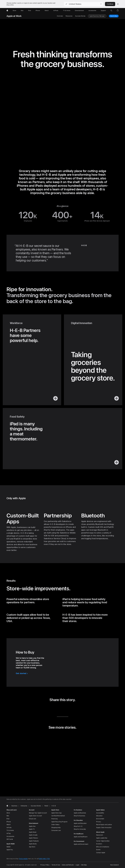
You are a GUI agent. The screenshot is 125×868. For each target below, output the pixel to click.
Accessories (10, 836)
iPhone (9, 822)
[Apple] (7, 11)
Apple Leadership (102, 838)
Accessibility (100, 813)
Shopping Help (56, 828)
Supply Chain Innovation (104, 828)
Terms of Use (56, 865)
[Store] (14, 11)
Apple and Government (81, 844)
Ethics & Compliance (103, 847)
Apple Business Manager (97, 16)
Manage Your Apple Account (38, 813)
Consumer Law (56, 830)
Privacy (99, 822)
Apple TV (32, 829)
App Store (32, 847)
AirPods (9, 828)
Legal (77, 865)
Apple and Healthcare (81, 837)
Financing (54, 819)
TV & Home (10, 830)
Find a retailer (23, 859)
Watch (9, 825)
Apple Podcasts (34, 841)
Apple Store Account (35, 816)
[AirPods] (56, 11)
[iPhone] (38, 11)
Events (98, 850)
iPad (8, 819)
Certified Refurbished (58, 816)
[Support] (103, 11)
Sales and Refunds (68, 865)
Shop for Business (79, 816)
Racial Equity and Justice (104, 825)
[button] (84, 4)
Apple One (32, 826)
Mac (8, 816)
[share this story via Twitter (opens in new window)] (59, 708)
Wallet (8, 847)
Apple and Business (80, 813)
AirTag (9, 833)
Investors (99, 844)
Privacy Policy (45, 865)
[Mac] (22, 11)
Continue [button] (110, 4)
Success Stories (80, 16)
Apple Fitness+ (34, 838)
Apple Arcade (33, 835)
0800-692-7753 (44, 859)
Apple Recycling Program (59, 822)
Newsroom (100, 835)
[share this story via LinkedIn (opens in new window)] (52, 708)
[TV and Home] (67, 11)
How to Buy (114, 16)
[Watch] (47, 11)
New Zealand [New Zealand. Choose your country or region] (114, 865)
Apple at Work (14, 16)
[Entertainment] (79, 11)
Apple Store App (56, 813)
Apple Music (33, 832)
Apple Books (33, 844)
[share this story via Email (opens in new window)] (66, 708)
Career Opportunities (103, 841)
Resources (69, 16)
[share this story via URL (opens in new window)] (73, 708)
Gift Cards (10, 839)
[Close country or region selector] (118, 4)
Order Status (55, 825)
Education (99, 816)
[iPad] (30, 11)
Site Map (84, 865)
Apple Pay (10, 850)
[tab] (58, 784)
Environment (100, 819)
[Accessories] (92, 11)
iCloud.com (33, 819)
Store (8, 813)
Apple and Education (80, 823)
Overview (60, 16)
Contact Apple (101, 853)
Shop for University (80, 829)
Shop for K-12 (78, 826)
